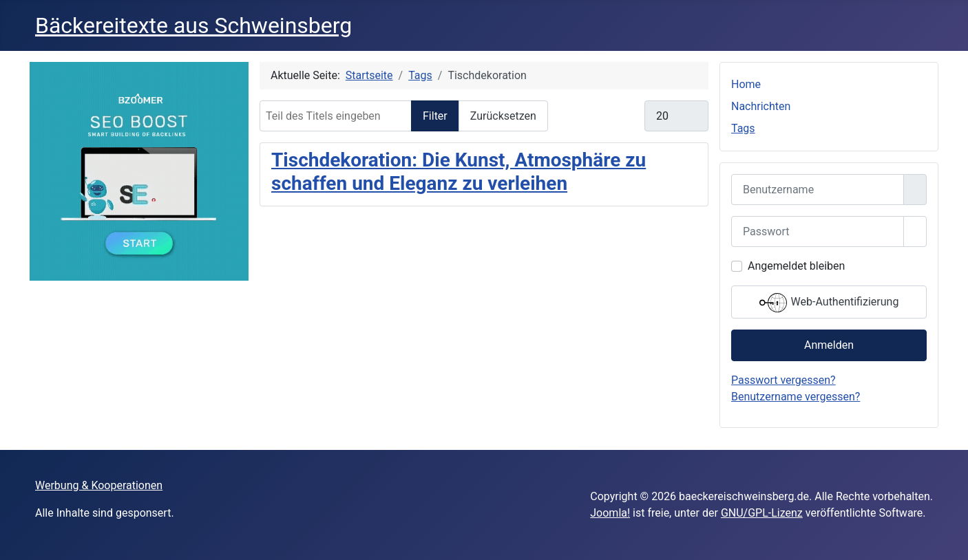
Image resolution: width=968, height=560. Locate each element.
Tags (743, 128)
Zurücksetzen (503, 116)
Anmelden (829, 345)
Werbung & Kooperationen (99, 485)
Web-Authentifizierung (829, 303)
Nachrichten (761, 106)
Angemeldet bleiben (796, 266)
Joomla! (610, 513)
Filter (435, 116)
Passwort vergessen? (783, 380)
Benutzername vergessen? (796, 397)
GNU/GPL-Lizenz (762, 513)
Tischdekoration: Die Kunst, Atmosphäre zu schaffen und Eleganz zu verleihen (459, 172)
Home (746, 84)
